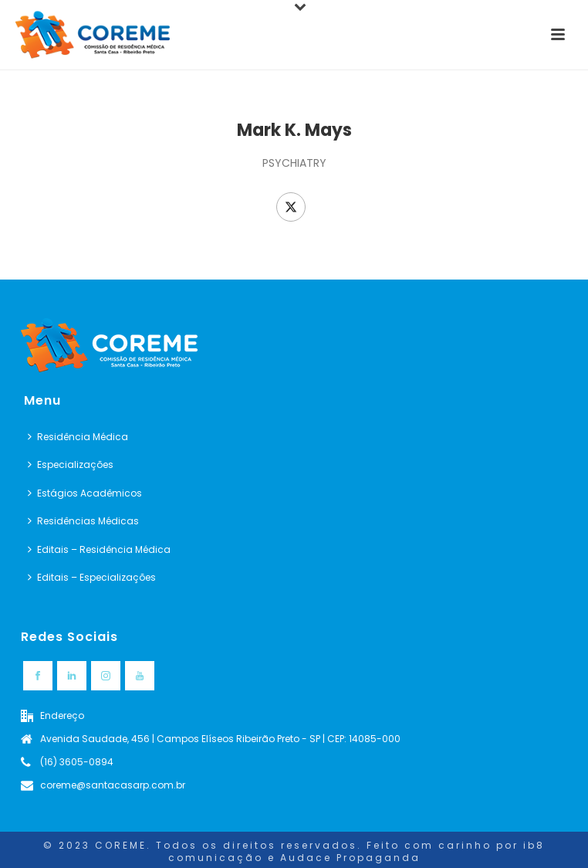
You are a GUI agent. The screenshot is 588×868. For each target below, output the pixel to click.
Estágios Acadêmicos (85, 493)
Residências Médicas (83, 521)
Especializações (71, 465)
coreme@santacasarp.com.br (113, 785)
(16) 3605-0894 (77, 762)
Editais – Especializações (92, 577)
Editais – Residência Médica (99, 549)
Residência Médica (78, 437)
